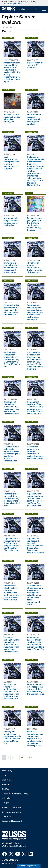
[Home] (8, 11)
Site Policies (7, 780)
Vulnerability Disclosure (11, 807)
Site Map (5, 789)
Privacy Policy (7, 785)
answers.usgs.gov (9, 863)
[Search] (38, 9)
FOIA (4, 775)
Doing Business (8, 817)
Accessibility (7, 771)
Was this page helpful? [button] (29, 866)
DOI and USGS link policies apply (15, 794)
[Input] (29, 9)
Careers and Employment (12, 812)
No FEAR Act (7, 798)
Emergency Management (12, 821)
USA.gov (5, 803)
